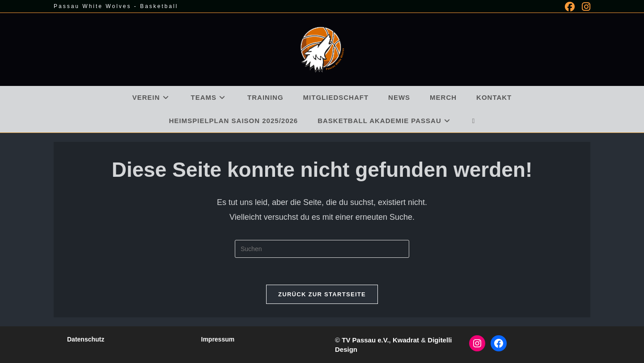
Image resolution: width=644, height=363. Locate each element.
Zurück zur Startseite (322, 294)
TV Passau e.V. (365, 340)
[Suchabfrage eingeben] (322, 249)
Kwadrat (406, 340)
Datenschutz (86, 339)
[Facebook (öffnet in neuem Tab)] (570, 7)
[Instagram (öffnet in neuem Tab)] (584, 7)
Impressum (218, 339)
